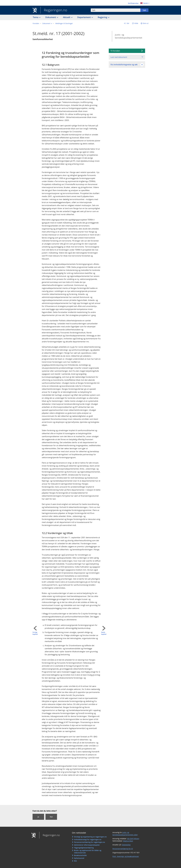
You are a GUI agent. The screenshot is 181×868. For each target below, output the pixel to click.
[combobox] (116, 10)
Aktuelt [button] (67, 17)
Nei (51, 817)
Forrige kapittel (35, 633)
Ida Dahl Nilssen (133, 839)
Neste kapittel (104, 633)
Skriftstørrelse (133, 3)
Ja (38, 817)
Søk (144, 10)
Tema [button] (36, 17)
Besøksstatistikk (80, 855)
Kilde (136, 23)
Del (128, 23)
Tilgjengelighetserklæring (84, 848)
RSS (75, 861)
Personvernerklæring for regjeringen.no (89, 842)
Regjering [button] (103, 17)
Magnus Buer (128, 841)
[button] (47, 23)
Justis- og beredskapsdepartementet (128, 36)
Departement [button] (84, 17)
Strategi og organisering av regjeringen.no (90, 837)
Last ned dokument (119, 57)
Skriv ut (146, 23)
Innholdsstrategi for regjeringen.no (88, 839)
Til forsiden (115, 51)
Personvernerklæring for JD (123, 849)
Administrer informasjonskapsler (87, 845)
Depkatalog (126, 845)
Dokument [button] (51, 17)
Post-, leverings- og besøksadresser (126, 856)
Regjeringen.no (54, 10)
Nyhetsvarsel (79, 858)
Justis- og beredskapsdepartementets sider (125, 834)
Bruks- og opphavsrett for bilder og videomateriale (88, 852)
